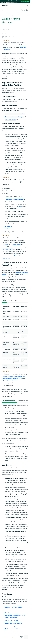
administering (19, 187)
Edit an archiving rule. (12, 608)
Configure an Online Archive (14, 595)
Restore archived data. (12, 617)
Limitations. (9, 214)
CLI (20, 194)
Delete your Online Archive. (13, 611)
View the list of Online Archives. (15, 598)
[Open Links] (27, 5)
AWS (14, 294)
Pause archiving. (10, 614)
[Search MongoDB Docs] (22, 10)
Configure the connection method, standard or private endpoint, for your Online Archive (16, 603)
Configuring (9, 187)
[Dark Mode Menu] (27, 10)
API (26, 589)
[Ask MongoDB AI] (24, 10)
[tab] (5, 288)
